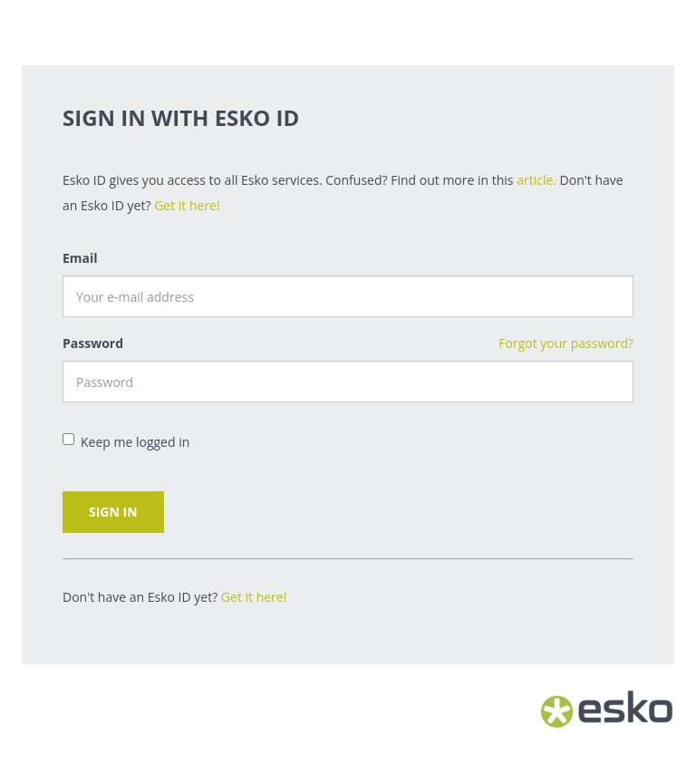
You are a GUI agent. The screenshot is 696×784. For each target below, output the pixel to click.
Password (93, 343)
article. (536, 180)
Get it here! (187, 205)
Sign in (113, 512)
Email (80, 258)
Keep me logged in (126, 442)
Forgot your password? (566, 343)
